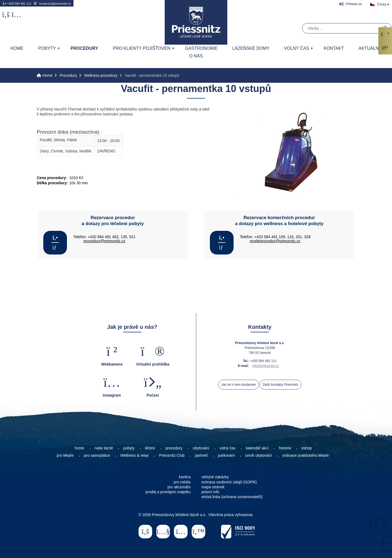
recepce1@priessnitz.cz (52, 3)
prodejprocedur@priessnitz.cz (275, 241)
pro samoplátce (97, 455)
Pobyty (47, 48)
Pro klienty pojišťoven (141, 48)
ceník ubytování (259, 455)
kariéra (185, 477)
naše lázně (104, 448)
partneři (201, 455)
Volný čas (297, 48)
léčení (150, 448)
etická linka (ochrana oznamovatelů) (232, 497)
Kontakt (334, 48)
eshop (307, 448)
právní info (210, 492)
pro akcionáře (179, 487)
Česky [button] (382, 4)
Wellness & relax (134, 455)
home (79, 448)
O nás (196, 56)
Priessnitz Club (172, 455)
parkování (226, 455)
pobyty (129, 448)
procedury (174, 448)
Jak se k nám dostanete (239, 385)
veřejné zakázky (215, 477)
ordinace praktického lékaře (306, 455)
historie (285, 448)
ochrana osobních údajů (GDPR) (229, 482)
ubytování (201, 448)
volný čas (228, 448)
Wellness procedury (101, 75)
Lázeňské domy (251, 48)
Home (196, 22)
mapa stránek (213, 487)
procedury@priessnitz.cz (105, 241)
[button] (350, 4)
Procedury (84, 48)
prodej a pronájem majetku (168, 492)
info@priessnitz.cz (266, 366)
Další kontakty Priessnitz (281, 385)
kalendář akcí (257, 448)
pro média (182, 482)
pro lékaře (65, 455)
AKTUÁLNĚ (370, 48)
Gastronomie (201, 48)
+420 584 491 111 (17, 3)
